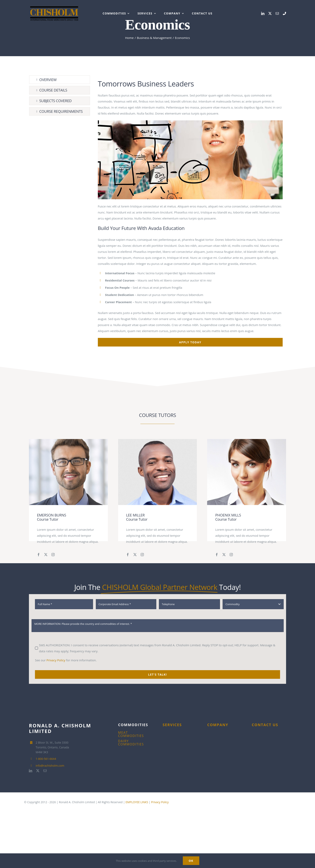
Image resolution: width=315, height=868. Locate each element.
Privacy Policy (56, 660)
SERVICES (172, 725)
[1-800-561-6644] (284, 13)
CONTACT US (265, 725)
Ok (191, 861)
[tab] (60, 80)
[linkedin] (263, 13)
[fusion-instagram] (53, 555)
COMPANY (218, 725)
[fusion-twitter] (46, 555)
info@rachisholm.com (50, 766)
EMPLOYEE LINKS (137, 802)
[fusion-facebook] (39, 555)
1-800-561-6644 (46, 759)
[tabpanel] (190, 211)
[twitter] (270, 13)
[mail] (277, 13)
